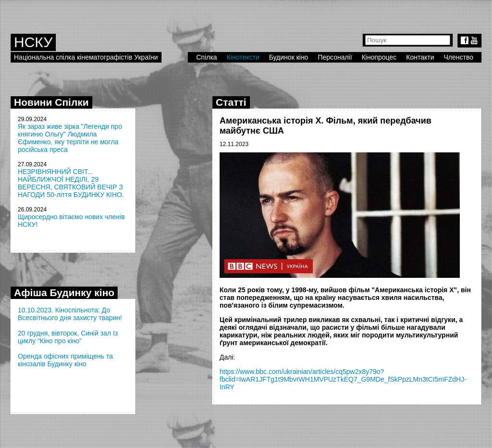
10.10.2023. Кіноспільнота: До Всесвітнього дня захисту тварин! (70, 314)
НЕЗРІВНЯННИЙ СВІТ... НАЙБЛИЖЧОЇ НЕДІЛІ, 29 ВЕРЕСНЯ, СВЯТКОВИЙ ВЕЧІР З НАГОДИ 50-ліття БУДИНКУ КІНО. (71, 183)
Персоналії (335, 57)
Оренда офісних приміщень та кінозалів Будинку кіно (65, 360)
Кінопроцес (379, 57)
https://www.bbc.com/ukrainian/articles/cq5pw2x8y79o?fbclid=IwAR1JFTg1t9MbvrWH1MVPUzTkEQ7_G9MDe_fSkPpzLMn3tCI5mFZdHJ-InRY (343, 379)
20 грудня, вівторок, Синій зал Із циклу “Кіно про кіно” (68, 337)
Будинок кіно (289, 57)
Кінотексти (243, 57)
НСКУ (33, 42)
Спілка (206, 57)
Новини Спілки (51, 102)
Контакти (420, 57)
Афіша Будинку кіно (64, 292)
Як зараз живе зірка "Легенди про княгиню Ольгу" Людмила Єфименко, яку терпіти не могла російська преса (70, 138)
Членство (459, 57)
